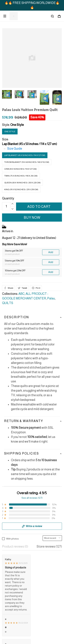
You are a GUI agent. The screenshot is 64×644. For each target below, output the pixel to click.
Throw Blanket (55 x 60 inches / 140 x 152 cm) (27, 162)
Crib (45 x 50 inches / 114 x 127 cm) (20, 169)
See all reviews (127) (32, 498)
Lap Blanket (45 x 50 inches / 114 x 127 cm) (30, 144)
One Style (17, 125)
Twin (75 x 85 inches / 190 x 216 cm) (21, 176)
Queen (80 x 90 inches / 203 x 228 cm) (22, 183)
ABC (22, 294)
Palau (51, 298)
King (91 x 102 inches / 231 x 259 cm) (21, 189)
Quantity (8, 198)
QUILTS (8, 303)
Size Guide (15, 149)
